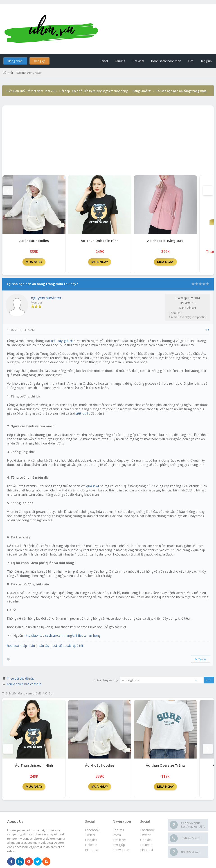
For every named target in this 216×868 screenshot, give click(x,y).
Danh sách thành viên (166, 61)
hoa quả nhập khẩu (21, 646)
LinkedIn (146, 845)
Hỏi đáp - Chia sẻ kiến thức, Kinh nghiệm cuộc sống (93, 91)
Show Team (121, 850)
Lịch (191, 61)
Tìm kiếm (138, 61)
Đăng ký (39, 61)
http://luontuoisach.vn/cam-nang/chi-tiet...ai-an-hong (63, 635)
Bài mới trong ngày (29, 73)
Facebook (147, 830)
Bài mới (8, 73)
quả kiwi (93, 486)
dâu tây (44, 646)
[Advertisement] (108, 139)
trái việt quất (62, 646)
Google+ (146, 840)
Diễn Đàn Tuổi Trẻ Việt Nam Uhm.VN (30, 91)
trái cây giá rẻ (62, 341)
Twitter (145, 835)
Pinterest (147, 850)
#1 (208, 329)
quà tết (78, 646)
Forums (120, 61)
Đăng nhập (15, 61)
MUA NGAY (34, 262)
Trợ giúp (206, 61)
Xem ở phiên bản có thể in (24, 684)
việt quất (83, 413)
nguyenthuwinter (46, 298)
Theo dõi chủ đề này (21, 678)
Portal (104, 61)
